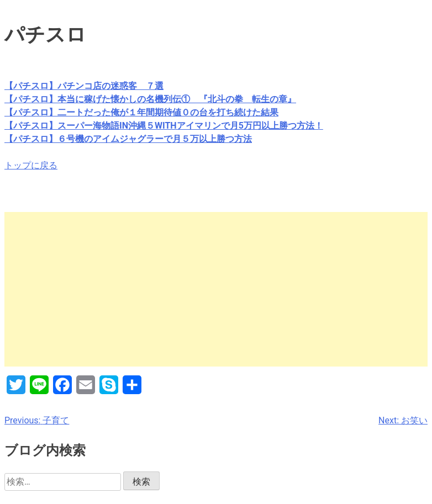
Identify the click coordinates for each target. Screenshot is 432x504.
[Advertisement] (216, 289)
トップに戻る (31, 165)
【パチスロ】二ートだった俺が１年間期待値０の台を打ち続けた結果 (141, 112)
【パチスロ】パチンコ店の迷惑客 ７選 (84, 86)
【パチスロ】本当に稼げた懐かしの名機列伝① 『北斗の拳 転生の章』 (150, 99)
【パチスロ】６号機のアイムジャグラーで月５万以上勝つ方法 (128, 139)
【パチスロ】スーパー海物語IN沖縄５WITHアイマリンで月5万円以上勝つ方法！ (164, 126)
